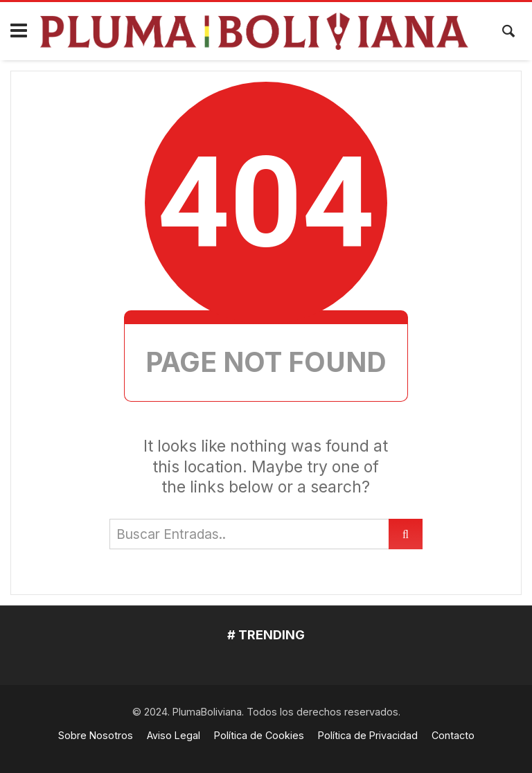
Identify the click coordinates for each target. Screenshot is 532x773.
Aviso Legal (174, 735)
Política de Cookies (259, 735)
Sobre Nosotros (96, 735)
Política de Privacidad (368, 735)
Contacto (453, 735)
